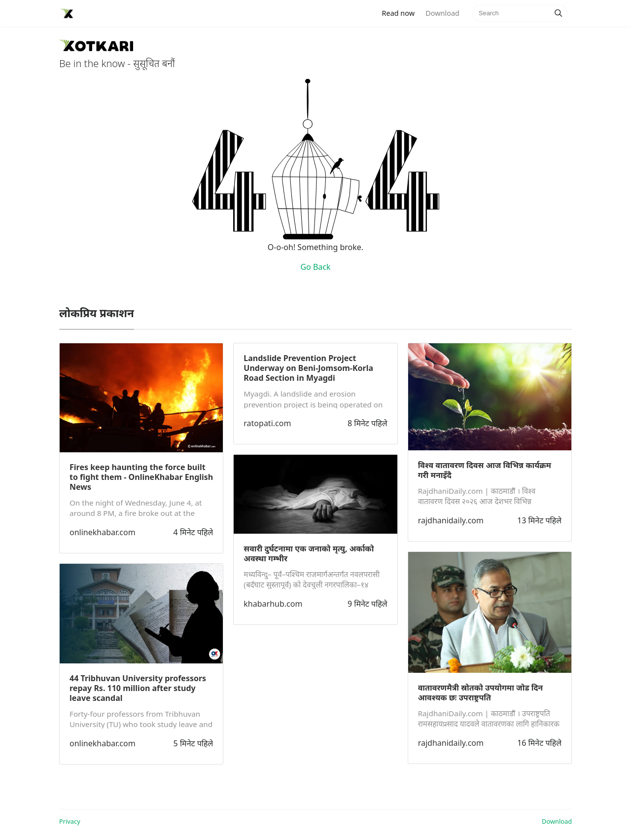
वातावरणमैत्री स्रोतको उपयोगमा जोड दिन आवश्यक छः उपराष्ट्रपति (481, 693)
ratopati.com (267, 423)
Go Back (315, 267)
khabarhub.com (273, 604)
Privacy (70, 821)
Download (442, 13)
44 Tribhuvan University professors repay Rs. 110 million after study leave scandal (138, 688)
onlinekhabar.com (103, 532)
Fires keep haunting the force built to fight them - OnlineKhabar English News (141, 477)
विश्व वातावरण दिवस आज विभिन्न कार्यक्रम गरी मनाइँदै (485, 470)
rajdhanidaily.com (451, 520)
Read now (401, 13)
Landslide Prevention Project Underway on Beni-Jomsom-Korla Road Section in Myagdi (308, 368)
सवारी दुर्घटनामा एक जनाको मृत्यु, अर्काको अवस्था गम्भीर (309, 553)
